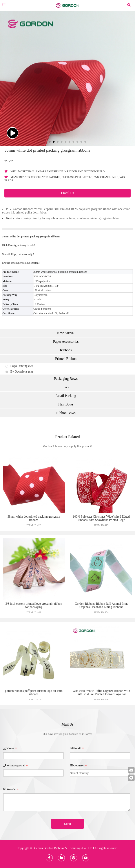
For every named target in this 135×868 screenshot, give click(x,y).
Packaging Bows (66, 379)
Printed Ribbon (66, 359)
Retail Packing (66, 396)
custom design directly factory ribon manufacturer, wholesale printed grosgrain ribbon (66, 218)
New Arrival (66, 333)
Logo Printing (19, 366)
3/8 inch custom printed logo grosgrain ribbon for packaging (34, 605)
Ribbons (66, 350)
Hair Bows (66, 404)
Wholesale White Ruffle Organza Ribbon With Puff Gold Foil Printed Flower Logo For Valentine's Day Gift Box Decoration (101, 694)
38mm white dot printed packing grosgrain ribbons (34, 518)
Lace (66, 387)
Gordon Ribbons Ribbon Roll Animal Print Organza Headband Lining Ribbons (101, 605)
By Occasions (19, 372)
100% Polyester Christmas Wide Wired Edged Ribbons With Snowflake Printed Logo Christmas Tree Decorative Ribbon (101, 520)
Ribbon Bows (66, 413)
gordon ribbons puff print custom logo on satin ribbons (34, 692)
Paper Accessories (66, 342)
